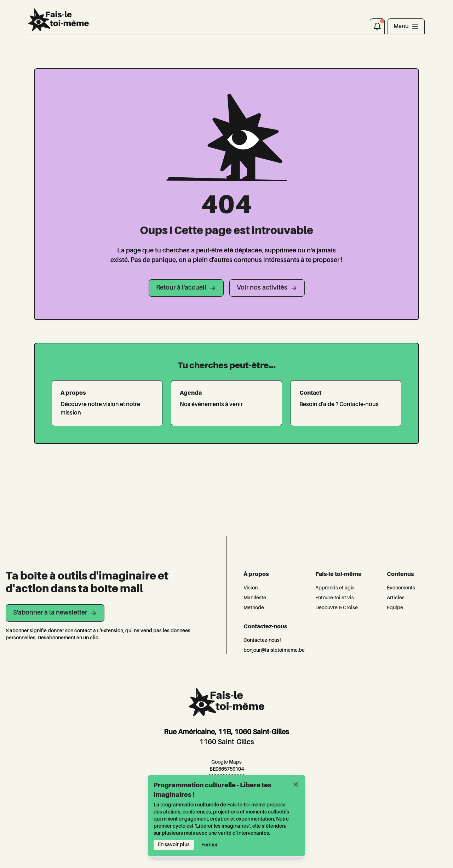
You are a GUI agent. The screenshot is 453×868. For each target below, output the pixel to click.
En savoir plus (174, 845)
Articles (396, 598)
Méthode (254, 608)
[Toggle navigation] (406, 26)
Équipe (395, 608)
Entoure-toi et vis (335, 598)
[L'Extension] (59, 20)
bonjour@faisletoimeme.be (274, 650)
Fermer (210, 845)
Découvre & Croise (337, 608)
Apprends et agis (335, 588)
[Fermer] (296, 784)
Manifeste (255, 598)
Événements (401, 588)
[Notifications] (377, 26)
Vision (251, 588)
